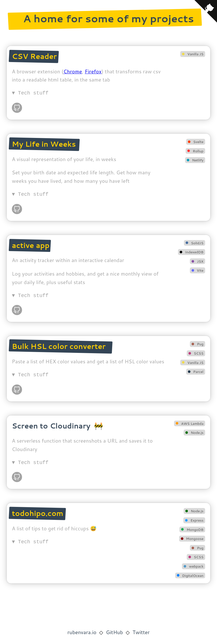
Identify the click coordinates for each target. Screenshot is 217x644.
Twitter (141, 632)
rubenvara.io (82, 632)
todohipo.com (38, 513)
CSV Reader (34, 56)
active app (31, 245)
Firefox (93, 71)
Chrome (73, 71)
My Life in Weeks (44, 144)
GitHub (114, 632)
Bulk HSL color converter (59, 346)
